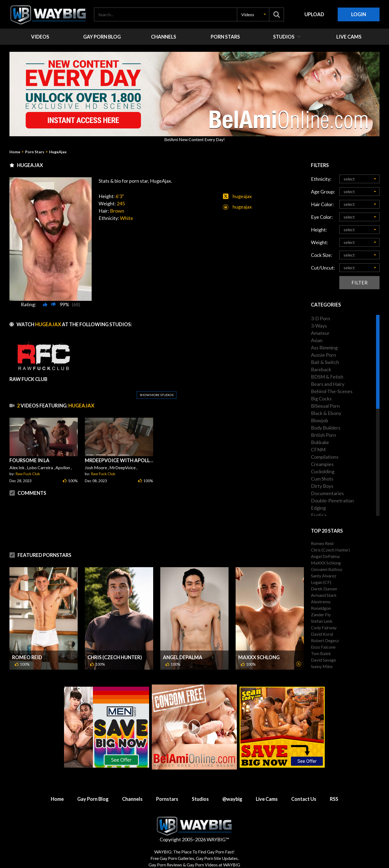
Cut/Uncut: (323, 268)
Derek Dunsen (324, 589)
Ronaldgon (321, 608)
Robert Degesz (325, 640)
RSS (334, 794)
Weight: (320, 242)
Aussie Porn (323, 355)
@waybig (232, 794)
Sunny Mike (322, 666)
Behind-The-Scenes (332, 391)
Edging (318, 508)
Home (15, 152)
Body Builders (326, 428)
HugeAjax (58, 152)
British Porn (323, 435)
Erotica (319, 515)
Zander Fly (321, 615)
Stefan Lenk (322, 621)
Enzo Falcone (323, 647)
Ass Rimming (324, 348)
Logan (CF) (321, 582)
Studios (200, 794)
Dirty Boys (322, 486)
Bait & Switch (325, 362)
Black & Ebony (326, 413)
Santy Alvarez (324, 576)
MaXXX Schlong (259, 644)
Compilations (325, 457)
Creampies (322, 464)
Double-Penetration (332, 501)
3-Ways (319, 326)
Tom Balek (321, 653)
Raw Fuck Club (28, 461)
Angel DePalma (183, 644)
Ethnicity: (321, 179)
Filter (360, 282)
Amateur (320, 333)
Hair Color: (322, 204)
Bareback (321, 369)
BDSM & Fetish (327, 377)
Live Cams (267, 794)
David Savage (323, 660)
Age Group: (323, 192)
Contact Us (304, 794)
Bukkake (320, 442)
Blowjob (320, 420)
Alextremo (321, 602)
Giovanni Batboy (327, 569)
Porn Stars (35, 152)
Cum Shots (322, 479)
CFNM (318, 450)
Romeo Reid (27, 644)
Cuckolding (323, 471)
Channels (132, 794)
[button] (253, 14)
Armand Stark (324, 595)
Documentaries (327, 493)
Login (359, 14)
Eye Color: (322, 217)
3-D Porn (321, 318)
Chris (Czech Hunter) (115, 644)
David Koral (322, 634)
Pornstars (167, 794)
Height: (319, 230)
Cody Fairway (324, 627)
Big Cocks (321, 399)
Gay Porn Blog (93, 794)
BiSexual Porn (325, 406)
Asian (317, 340)
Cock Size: (322, 255)
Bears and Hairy (328, 384)
